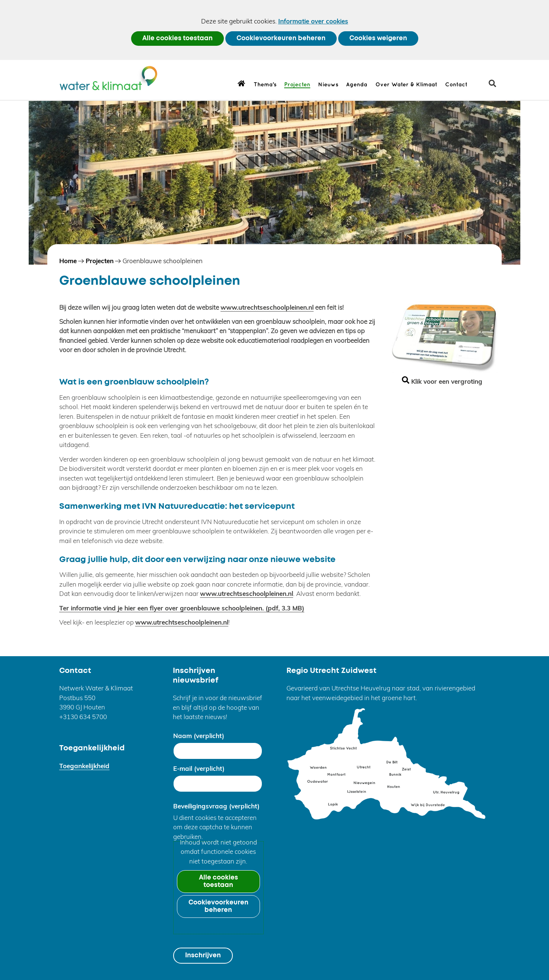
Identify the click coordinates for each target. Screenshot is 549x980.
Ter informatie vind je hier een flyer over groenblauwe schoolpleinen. (182, 608)
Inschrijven (203, 956)
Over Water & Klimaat (406, 85)
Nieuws (328, 85)
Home (242, 83)
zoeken (495, 86)
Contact (456, 85)
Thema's (265, 85)
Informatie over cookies (313, 21)
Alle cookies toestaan (177, 39)
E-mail (199, 768)
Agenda (357, 85)
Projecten (297, 85)
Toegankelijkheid (84, 766)
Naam (199, 736)
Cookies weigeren (378, 39)
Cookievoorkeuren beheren (281, 39)
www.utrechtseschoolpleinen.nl (267, 307)
